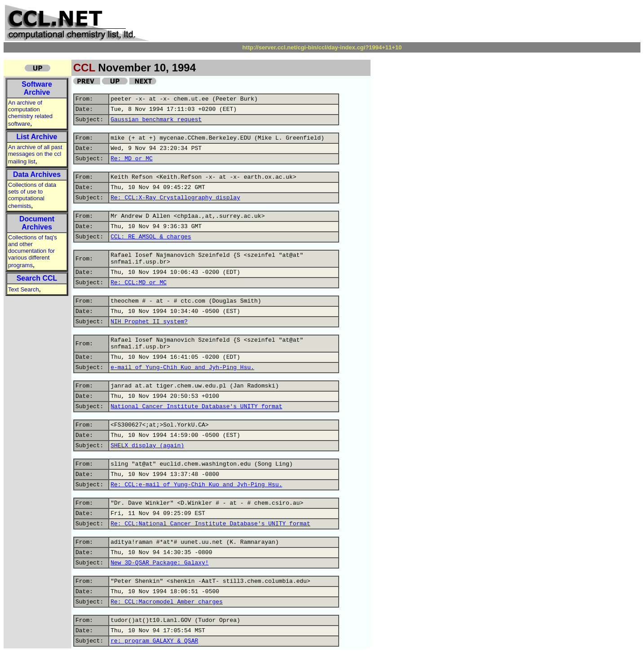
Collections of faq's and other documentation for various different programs (33, 251)
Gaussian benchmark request (156, 120)
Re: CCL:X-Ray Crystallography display (175, 198)
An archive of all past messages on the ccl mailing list (35, 154)
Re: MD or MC (132, 159)
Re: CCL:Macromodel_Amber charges (167, 602)
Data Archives (37, 174)
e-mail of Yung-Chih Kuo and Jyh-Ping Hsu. (182, 368)
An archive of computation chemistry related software (30, 113)
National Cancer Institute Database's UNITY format (196, 407)
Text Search (24, 289)
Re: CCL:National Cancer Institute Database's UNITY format (210, 524)
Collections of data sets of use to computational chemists (32, 195)
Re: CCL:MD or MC (139, 283)
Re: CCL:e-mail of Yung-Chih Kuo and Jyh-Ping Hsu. (196, 485)
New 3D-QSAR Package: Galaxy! (159, 563)
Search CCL (37, 278)
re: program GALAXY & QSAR (154, 641)
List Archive (37, 137)
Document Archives (37, 223)
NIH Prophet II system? (149, 322)
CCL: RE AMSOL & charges (151, 237)
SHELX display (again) (147, 446)
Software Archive (37, 88)
